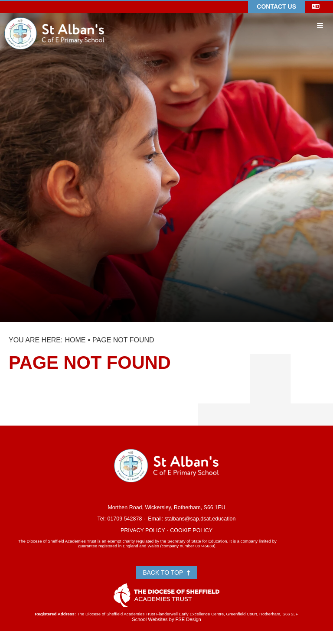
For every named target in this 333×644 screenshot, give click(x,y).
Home (75, 340)
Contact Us (276, 7)
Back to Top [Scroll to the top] (166, 572)
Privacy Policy (143, 530)
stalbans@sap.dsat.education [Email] (200, 519)
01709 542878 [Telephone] (124, 519)
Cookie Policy (191, 530)
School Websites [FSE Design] (150, 619)
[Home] (54, 20)
